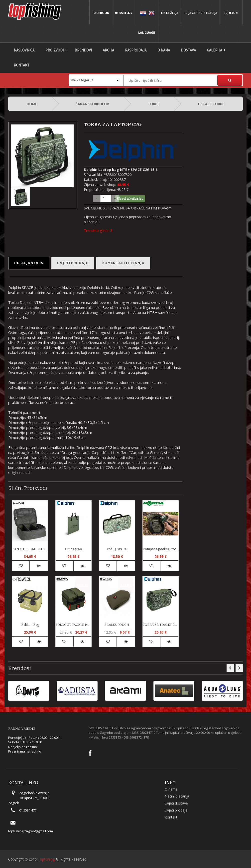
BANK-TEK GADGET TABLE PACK (30, 549)
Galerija (214, 50)
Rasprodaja (136, 50)
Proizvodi (55, 50)
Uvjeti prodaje (73, 263)
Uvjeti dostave (176, 803)
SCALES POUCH (117, 625)
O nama (164, 50)
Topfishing (46, 859)
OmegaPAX (74, 549)
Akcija (108, 50)
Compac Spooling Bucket (160, 549)
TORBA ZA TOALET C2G (160, 625)
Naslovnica (24, 50)
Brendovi (83, 50)
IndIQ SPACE (117, 549)
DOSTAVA (188, 50)
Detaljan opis (29, 263)
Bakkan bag (30, 625)
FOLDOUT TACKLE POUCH (73, 625)
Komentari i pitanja (123, 263)
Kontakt (22, 65)
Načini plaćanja (177, 796)
